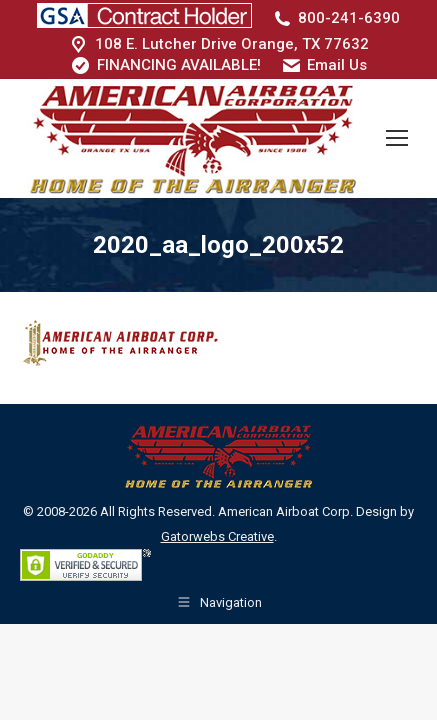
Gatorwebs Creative (217, 536)
